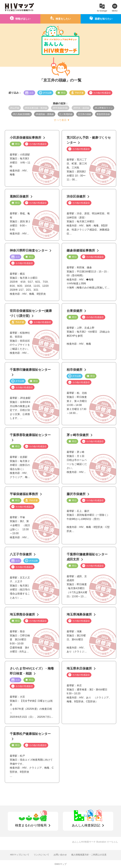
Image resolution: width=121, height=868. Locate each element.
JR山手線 (15, 108)
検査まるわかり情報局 (31, 825)
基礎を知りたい (104, 19)
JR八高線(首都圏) (21, 114)
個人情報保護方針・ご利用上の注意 (89, 855)
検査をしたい (63, 19)
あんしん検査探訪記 (86, 825)
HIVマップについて (20, 855)
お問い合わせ (60, 855)
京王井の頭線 (84, 114)
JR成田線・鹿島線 (45, 114)
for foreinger (102, 11)
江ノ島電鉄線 (66, 114)
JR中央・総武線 (81, 108)
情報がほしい (23, 19)
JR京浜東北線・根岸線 (36, 108)
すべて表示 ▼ (62, 120)
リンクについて (41, 855)
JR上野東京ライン (104, 108)
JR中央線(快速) (60, 108)
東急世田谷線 (103, 114)
